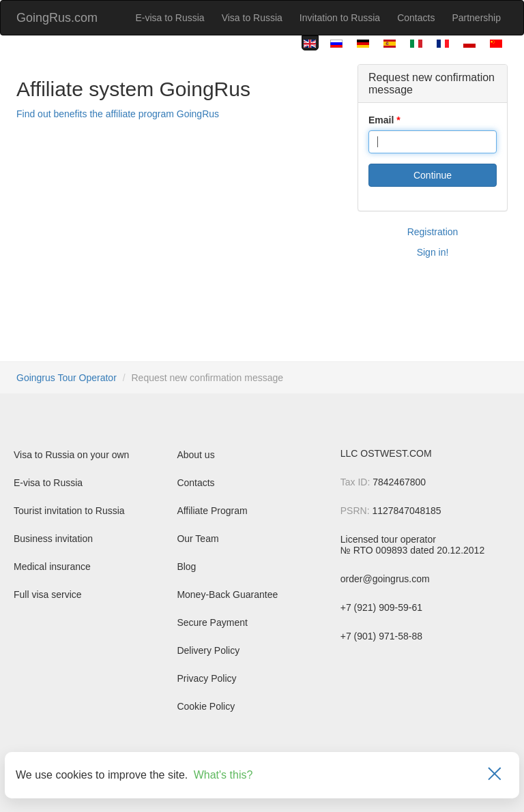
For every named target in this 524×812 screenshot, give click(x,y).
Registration (433, 232)
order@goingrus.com (385, 579)
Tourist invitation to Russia (69, 511)
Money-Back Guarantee (227, 595)
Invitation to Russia (340, 18)
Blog (186, 567)
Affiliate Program (212, 511)
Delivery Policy (208, 650)
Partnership (476, 18)
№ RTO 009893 (374, 550)
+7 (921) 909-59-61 (381, 607)
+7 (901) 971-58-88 (381, 636)
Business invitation (53, 539)
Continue (433, 175)
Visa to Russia (252, 18)
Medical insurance (52, 567)
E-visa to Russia (170, 18)
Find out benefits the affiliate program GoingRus (118, 114)
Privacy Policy (206, 678)
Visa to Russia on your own (71, 455)
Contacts (416, 18)
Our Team (198, 539)
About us (195, 455)
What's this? (223, 775)
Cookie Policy (206, 706)
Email (381, 120)
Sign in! (433, 252)
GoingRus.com (57, 18)
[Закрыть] (495, 775)
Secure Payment (212, 622)
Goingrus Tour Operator (67, 378)
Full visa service (48, 595)
